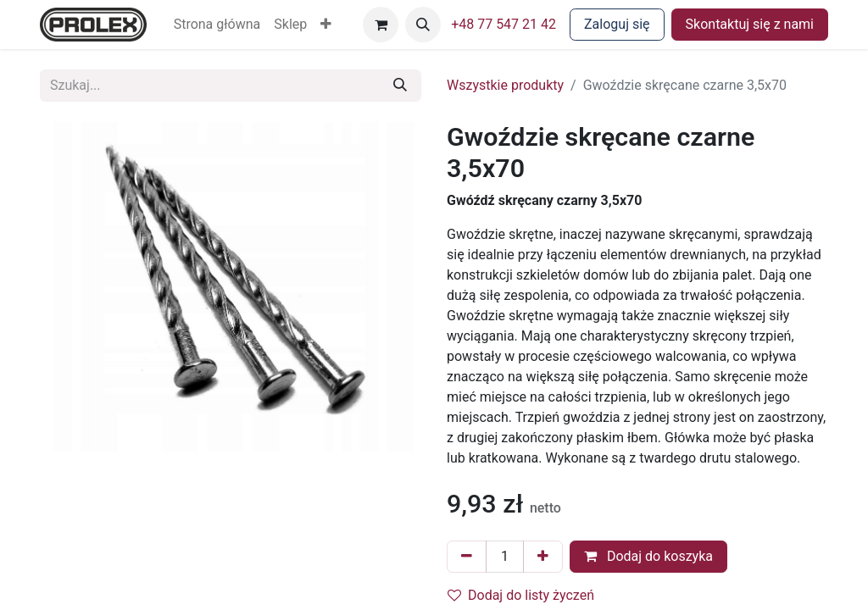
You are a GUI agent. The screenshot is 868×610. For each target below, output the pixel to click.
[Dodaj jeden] (543, 557)
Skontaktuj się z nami (750, 24)
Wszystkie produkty (505, 85)
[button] (326, 25)
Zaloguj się (617, 24)
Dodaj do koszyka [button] (648, 556)
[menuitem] (217, 25)
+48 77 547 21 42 (504, 24)
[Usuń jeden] (467, 557)
